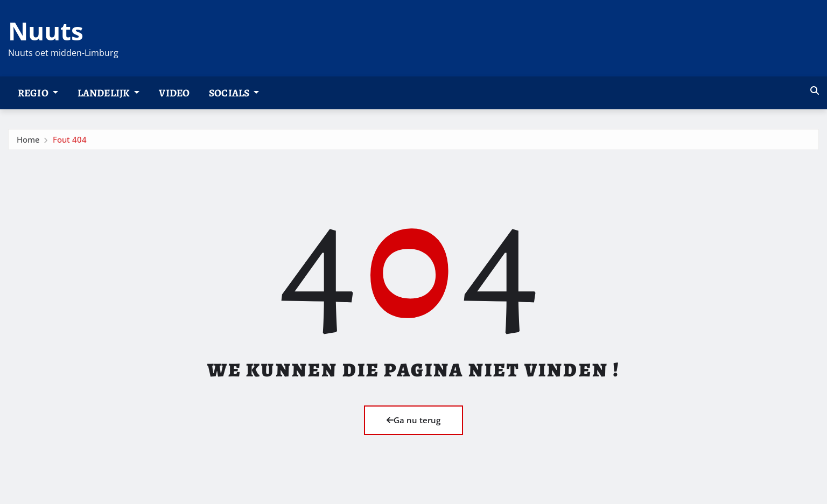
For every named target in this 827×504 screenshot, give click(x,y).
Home (28, 142)
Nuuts (46, 31)
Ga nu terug (413, 420)
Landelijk (109, 93)
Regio (38, 93)
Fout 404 (70, 142)
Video (174, 93)
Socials (234, 93)
